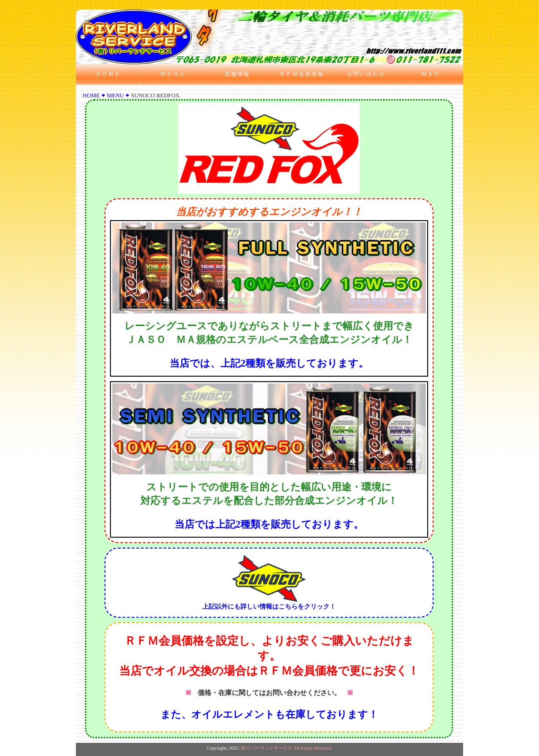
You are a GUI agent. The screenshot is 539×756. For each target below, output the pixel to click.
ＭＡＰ (431, 74)
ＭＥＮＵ (173, 74)
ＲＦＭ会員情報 (302, 74)
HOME (91, 96)
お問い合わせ (366, 74)
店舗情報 (237, 74)
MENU (115, 96)
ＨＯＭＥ (108, 74)
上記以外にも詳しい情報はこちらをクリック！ (269, 604)
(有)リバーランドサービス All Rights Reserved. (286, 748)
